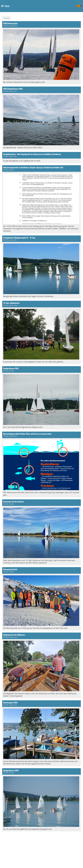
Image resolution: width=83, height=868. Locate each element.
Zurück (6, 18)
